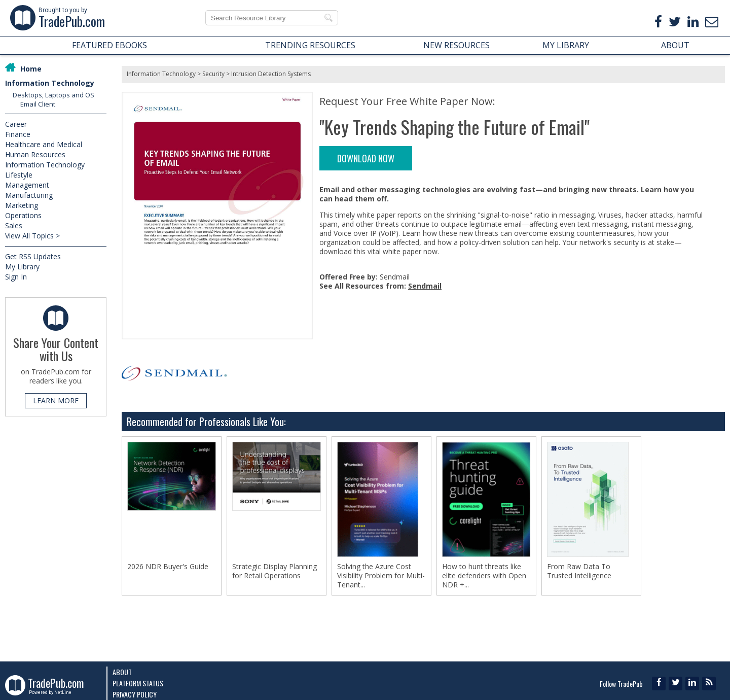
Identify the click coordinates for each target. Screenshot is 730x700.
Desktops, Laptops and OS (53, 95)
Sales (14, 225)
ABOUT (675, 45)
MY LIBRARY (566, 45)
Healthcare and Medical (44, 144)
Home (31, 69)
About (122, 672)
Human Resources (35, 154)
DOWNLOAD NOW (366, 158)
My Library (22, 267)
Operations (23, 215)
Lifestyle (19, 175)
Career (16, 124)
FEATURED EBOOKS (109, 45)
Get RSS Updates (33, 256)
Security (213, 74)
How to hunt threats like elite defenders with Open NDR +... (484, 576)
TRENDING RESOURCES (310, 45)
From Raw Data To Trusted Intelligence (579, 571)
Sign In (16, 277)
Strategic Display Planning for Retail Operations (275, 571)
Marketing (22, 205)
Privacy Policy (135, 694)
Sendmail (425, 286)
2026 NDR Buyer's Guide (168, 567)
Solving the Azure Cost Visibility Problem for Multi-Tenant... (381, 576)
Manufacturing (29, 195)
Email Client (38, 104)
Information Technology (50, 83)
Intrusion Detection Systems (271, 74)
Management (27, 185)
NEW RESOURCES (457, 45)
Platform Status (138, 683)
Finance (18, 134)
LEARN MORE (56, 400)
